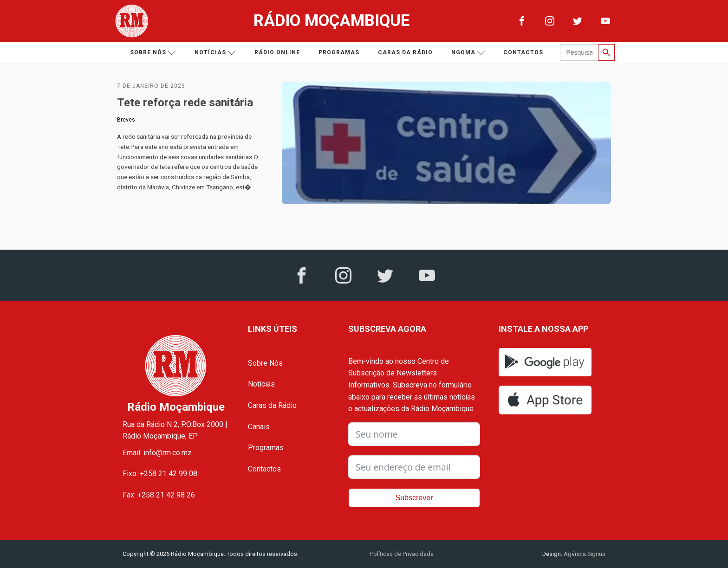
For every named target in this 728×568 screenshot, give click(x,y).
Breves (126, 120)
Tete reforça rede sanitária (188, 103)
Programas (339, 52)
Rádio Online (277, 52)
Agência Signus (584, 554)
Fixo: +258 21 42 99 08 (160, 474)
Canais (259, 427)
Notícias (215, 53)
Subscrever (414, 498)
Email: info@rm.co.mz (157, 453)
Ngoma (468, 53)
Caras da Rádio (405, 52)
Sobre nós (153, 53)
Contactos (523, 52)
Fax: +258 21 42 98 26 (159, 495)
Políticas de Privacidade (402, 554)
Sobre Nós (265, 363)
